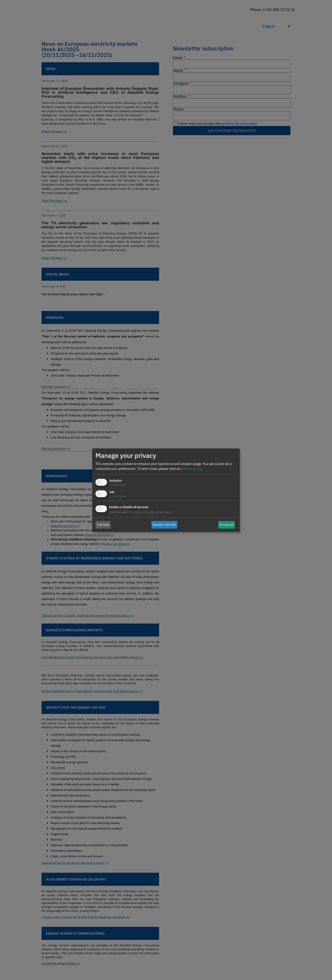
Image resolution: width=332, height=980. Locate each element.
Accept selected (165, 525)
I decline (103, 525)
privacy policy (192, 469)
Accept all (227, 525)
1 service (117, 485)
